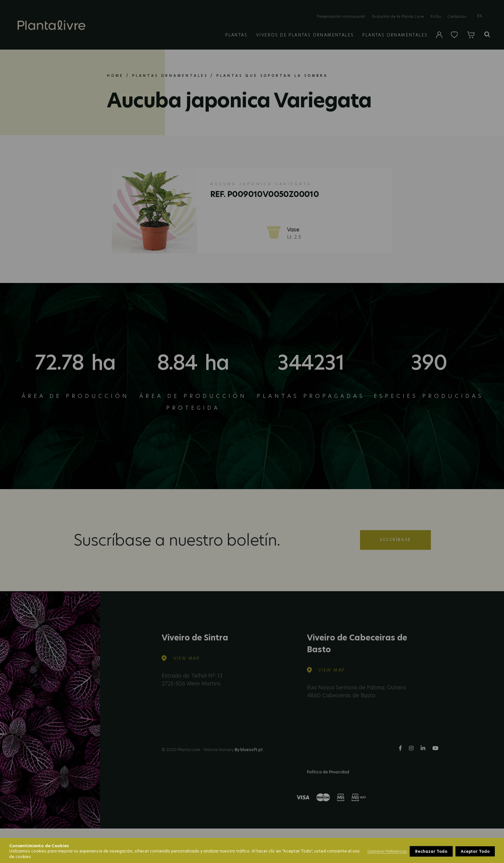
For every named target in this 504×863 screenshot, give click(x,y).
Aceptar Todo (475, 851)
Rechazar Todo (431, 851)
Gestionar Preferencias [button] (387, 851)
